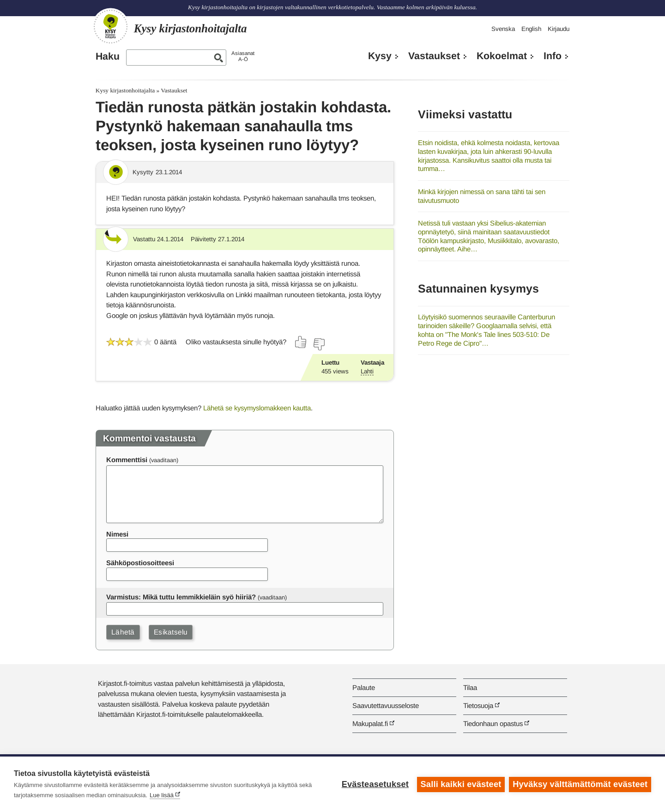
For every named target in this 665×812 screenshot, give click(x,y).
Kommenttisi (127, 460)
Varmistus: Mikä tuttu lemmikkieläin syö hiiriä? (181, 597)
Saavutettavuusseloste (386, 705)
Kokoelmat (502, 56)
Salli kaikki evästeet (461, 784)
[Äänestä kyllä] (301, 342)
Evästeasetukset (375, 784)
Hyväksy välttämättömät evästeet (580, 784)
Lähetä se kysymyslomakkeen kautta (257, 408)
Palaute (364, 687)
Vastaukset (434, 56)
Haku (108, 56)
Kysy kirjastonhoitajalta (125, 90)
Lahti (367, 371)
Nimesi (117, 534)
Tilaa (470, 687)
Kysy (380, 56)
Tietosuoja (478, 705)
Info (553, 56)
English (531, 29)
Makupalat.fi (370, 723)
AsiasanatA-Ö (243, 56)
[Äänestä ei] (319, 344)
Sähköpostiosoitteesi (140, 563)
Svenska (503, 29)
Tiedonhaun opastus (493, 723)
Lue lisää (162, 795)
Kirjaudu (559, 29)
